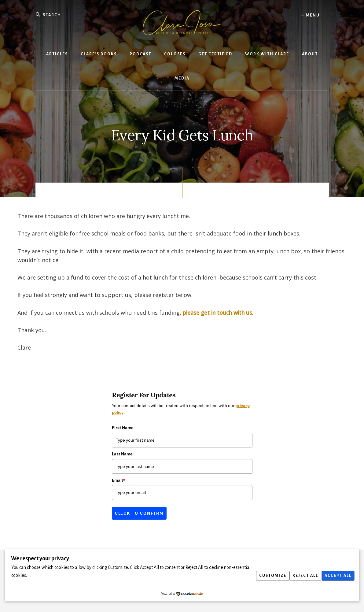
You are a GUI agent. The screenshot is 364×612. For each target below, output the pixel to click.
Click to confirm (139, 513)
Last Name (122, 454)
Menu (310, 15)
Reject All (301, 576)
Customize (265, 576)
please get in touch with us (217, 313)
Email (119, 480)
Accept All (336, 576)
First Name (123, 428)
